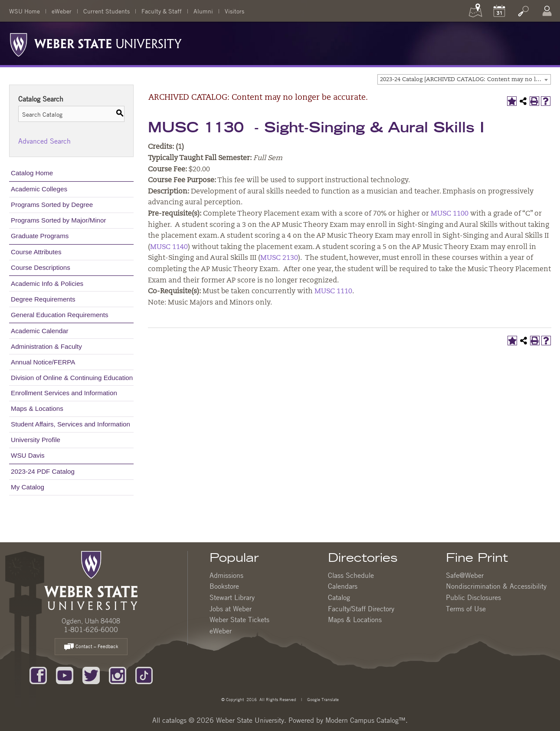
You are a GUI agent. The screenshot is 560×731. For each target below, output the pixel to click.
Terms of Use (466, 609)
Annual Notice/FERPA (43, 362)
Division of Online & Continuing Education (72, 378)
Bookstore (224, 586)
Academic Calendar (40, 331)
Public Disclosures (473, 597)
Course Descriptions (41, 267)
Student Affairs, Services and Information (70, 424)
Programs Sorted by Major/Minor (58, 220)
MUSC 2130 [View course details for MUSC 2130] (279, 258)
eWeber (62, 11)
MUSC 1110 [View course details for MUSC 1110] (333, 292)
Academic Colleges (39, 189)
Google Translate (322, 699)
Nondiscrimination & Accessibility (496, 586)
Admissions (226, 575)
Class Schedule (351, 575)
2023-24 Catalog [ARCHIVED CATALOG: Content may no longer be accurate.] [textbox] (465, 80)
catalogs (174, 720)
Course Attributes (36, 252)
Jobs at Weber (231, 609)
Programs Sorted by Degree (52, 205)
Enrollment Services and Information (64, 393)
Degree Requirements (43, 299)
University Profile (36, 440)
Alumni (203, 11)
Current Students (106, 11)
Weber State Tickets (239, 620)
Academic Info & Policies (47, 284)
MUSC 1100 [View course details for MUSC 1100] (450, 214)
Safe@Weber (465, 575)
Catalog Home (32, 173)
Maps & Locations (37, 408)
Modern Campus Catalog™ (365, 720)
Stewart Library (232, 597)
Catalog (339, 597)
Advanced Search (44, 141)
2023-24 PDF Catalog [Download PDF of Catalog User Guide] (43, 471)
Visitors (234, 11)
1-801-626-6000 (91, 629)
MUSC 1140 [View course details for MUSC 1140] (169, 247)
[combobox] (464, 79)
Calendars (343, 586)
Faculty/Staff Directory (361, 609)
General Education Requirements (60, 315)
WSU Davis (28, 455)
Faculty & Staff (162, 11)
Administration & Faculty (46, 346)
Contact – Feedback (91, 647)
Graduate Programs (40, 236)
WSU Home (25, 11)
